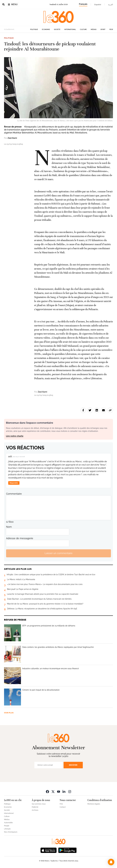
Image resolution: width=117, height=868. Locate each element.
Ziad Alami (12, 138)
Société (57, 29)
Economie (46, 29)
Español (98, 4)
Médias (94, 29)
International (70, 29)
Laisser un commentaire (59, 553)
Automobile (8, 823)
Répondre (14, 483)
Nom (9, 527)
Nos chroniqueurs (11, 832)
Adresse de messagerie (20, 538)
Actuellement (9, 29)
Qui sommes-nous (39, 804)
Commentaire (14, 494)
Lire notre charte (15, 436)
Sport (103, 29)
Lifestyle (7, 829)
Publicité (35, 807)
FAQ (61, 804)
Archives (35, 810)
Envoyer (73, 765)
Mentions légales (94, 804)
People (112, 29)
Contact (63, 807)
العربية (111, 4)
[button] (111, 862)
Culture (83, 29)
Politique (34, 29)
